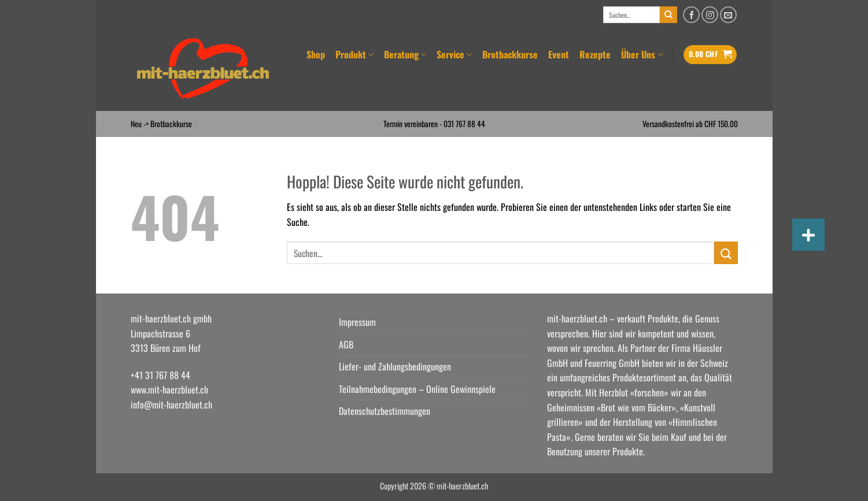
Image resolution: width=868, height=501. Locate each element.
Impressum (357, 322)
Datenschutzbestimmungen (385, 411)
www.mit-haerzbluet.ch (169, 389)
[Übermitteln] (668, 15)
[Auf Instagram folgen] (710, 15)
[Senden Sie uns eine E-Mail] (728, 15)
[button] (710, 55)
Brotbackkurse (510, 54)
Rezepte (595, 54)
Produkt (354, 54)
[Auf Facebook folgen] (691, 15)
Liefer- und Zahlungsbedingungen (395, 366)
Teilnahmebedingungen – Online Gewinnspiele (417, 389)
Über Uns (642, 54)
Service (454, 54)
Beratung (405, 54)
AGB (346, 344)
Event (559, 54)
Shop (316, 54)
